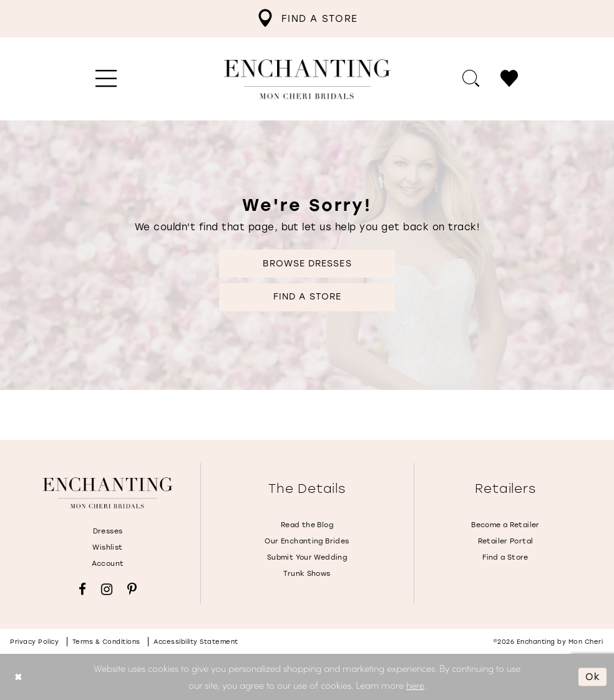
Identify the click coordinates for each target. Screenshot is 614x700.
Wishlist (107, 547)
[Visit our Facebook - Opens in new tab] (82, 589)
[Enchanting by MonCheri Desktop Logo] (307, 79)
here (415, 685)
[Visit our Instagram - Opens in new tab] (107, 589)
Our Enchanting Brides (307, 541)
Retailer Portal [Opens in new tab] (506, 541)
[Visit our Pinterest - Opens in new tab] (132, 589)
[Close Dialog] (18, 677)
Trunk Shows (307, 574)
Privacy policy (34, 642)
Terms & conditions (106, 642)
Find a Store (307, 297)
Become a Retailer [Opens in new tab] (505, 525)
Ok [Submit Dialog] (593, 676)
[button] (106, 79)
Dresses (108, 531)
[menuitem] (307, 19)
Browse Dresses (307, 264)
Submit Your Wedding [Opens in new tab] (307, 557)
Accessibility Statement (196, 642)
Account (108, 564)
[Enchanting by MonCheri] (108, 493)
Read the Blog (307, 525)
